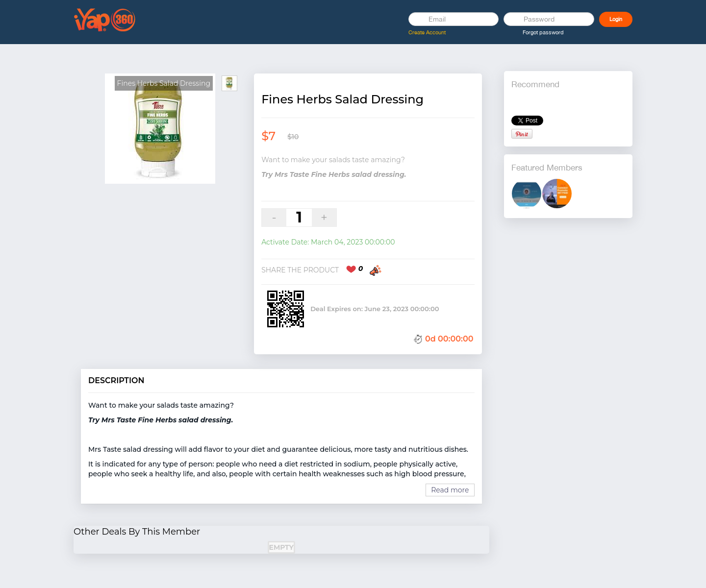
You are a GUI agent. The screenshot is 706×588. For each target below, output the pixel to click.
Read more (450, 490)
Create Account (427, 32)
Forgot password (543, 32)
